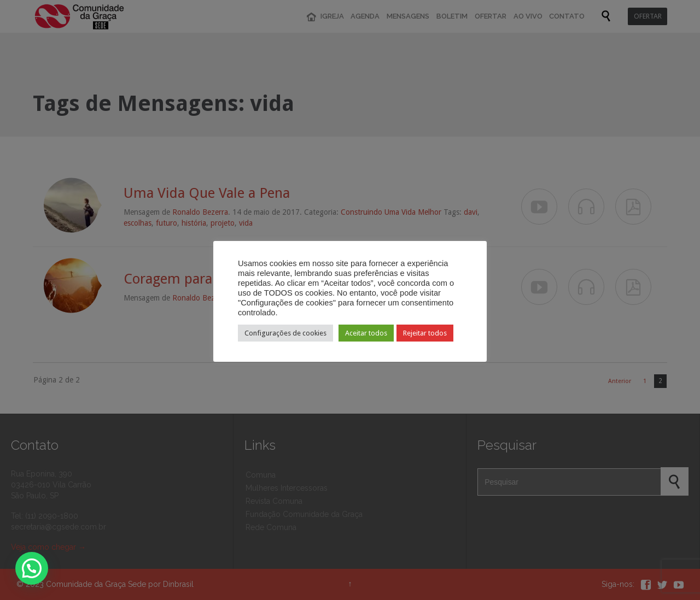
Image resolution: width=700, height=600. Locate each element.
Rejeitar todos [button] (425, 333)
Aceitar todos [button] (366, 333)
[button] (32, 568)
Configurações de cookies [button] (285, 333)
